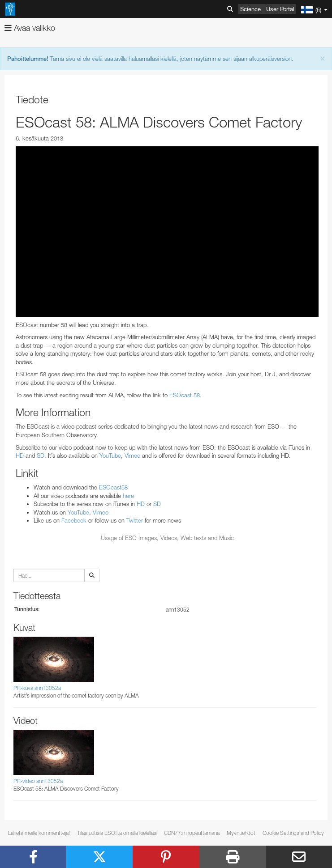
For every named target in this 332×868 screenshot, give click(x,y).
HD (20, 455)
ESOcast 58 (185, 395)
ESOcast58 (113, 487)
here (128, 496)
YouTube (110, 455)
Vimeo (132, 455)
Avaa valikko (30, 28)
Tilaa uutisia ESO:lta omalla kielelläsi (117, 833)
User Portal (280, 9)
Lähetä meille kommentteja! (39, 833)
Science (250, 9)
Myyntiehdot (241, 833)
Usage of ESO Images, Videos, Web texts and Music (167, 538)
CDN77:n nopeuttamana (192, 833)
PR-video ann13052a (38, 781)
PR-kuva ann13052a (37, 688)
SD (41, 455)
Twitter (135, 520)
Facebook (74, 520)
